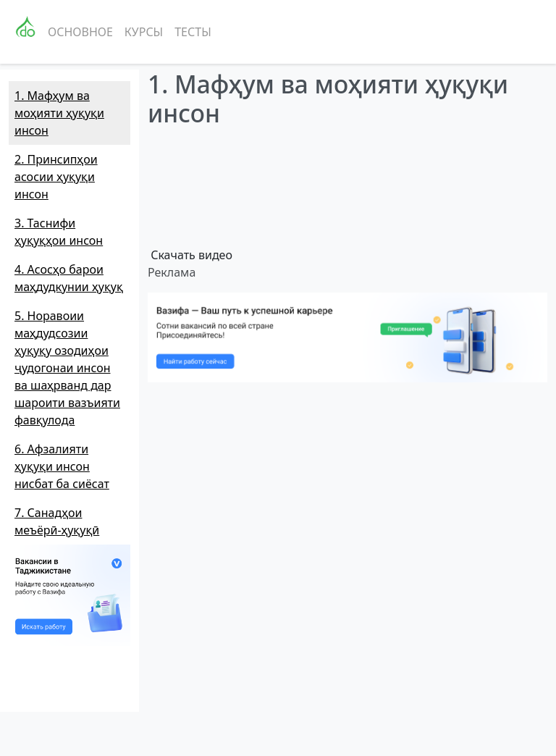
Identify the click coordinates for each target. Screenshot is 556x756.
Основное (80, 32)
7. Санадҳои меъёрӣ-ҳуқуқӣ (57, 521)
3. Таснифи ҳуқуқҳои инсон (59, 232)
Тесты (193, 32)
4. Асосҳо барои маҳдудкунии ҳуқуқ (69, 278)
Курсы (144, 32)
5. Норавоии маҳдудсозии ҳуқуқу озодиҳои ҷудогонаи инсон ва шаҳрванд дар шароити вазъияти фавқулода (67, 368)
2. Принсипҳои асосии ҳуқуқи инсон (56, 177)
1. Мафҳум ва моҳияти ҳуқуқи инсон (59, 113)
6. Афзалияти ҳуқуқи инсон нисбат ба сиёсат (62, 466)
